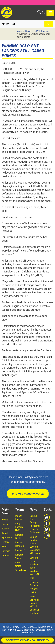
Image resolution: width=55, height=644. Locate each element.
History (5, 542)
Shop (4, 547)
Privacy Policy (19, 627)
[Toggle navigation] (50, 13)
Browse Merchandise (28, 494)
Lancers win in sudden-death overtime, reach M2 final (34, 568)
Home (5, 520)
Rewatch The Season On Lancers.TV (27, 640)
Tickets (6, 533)
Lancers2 (20, 550)
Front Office (18, 564)
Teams (5, 529)
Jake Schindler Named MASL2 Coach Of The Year (34, 605)
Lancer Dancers (20, 544)
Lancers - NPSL (20, 536)
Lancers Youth (19, 556)
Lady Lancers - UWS (20, 527)
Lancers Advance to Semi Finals (34, 587)
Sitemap (6, 551)
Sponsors (7, 538)
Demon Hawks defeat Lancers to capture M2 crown (35, 545)
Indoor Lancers (19, 518)
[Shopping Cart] (44, 12)
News (5, 524)
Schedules (21, 570)
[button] (39, 12)
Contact (6, 556)
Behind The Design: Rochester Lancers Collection (35, 524)
